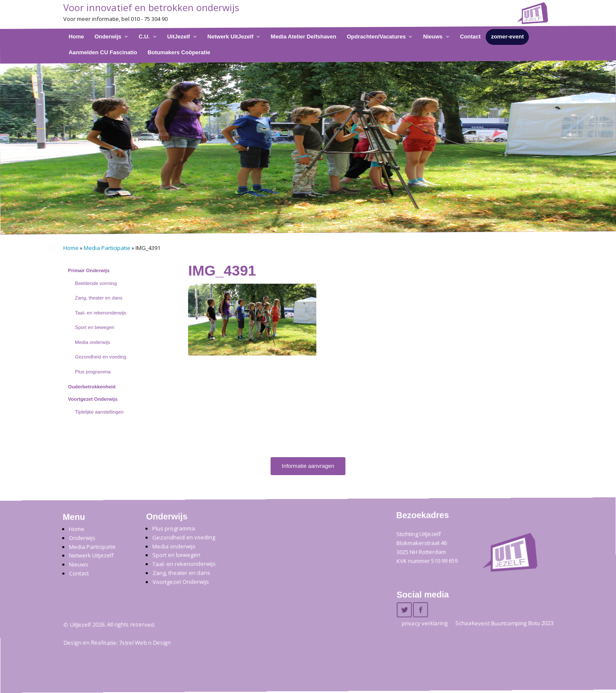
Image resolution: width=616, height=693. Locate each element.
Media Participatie (107, 248)
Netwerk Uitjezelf (91, 556)
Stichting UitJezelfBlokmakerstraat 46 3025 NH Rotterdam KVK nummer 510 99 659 (427, 548)
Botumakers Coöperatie (179, 52)
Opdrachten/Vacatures (376, 37)
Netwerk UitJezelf (230, 37)
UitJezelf (178, 37)
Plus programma (93, 372)
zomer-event (507, 37)
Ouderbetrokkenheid (92, 387)
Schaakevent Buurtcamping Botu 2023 (504, 623)
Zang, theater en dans (99, 298)
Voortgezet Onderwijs (93, 399)
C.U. (144, 37)
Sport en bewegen (94, 327)
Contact (470, 37)
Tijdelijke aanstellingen (99, 412)
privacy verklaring (424, 623)
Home (76, 37)
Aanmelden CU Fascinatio (103, 52)
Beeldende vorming (96, 283)
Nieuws (433, 37)
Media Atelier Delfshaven (303, 37)
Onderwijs (108, 37)
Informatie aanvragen (308, 466)
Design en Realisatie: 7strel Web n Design (117, 643)
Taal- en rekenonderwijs (100, 313)
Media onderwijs (92, 342)
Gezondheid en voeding (100, 357)
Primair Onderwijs (89, 270)
